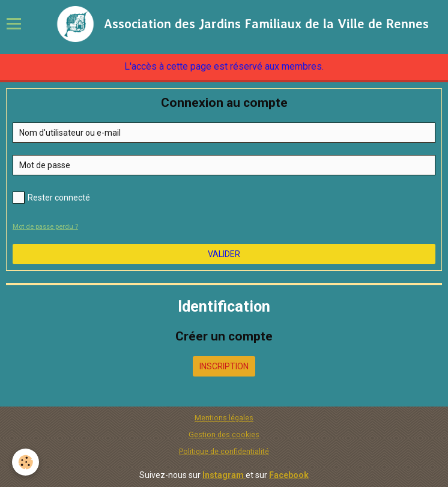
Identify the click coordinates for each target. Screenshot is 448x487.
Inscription (224, 366)
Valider (224, 254)
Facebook (289, 475)
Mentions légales (224, 418)
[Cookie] (26, 462)
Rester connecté (51, 198)
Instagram (224, 475)
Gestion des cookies (224, 434)
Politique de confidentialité (224, 451)
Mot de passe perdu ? (45, 227)
